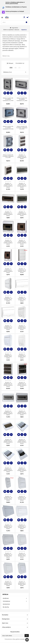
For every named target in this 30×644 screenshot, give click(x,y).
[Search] (13, 22)
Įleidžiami (6, 598)
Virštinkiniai (6, 601)
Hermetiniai (6, 604)
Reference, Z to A (15, 72)
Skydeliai (5, 594)
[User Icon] (24, 17)
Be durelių (6, 607)
